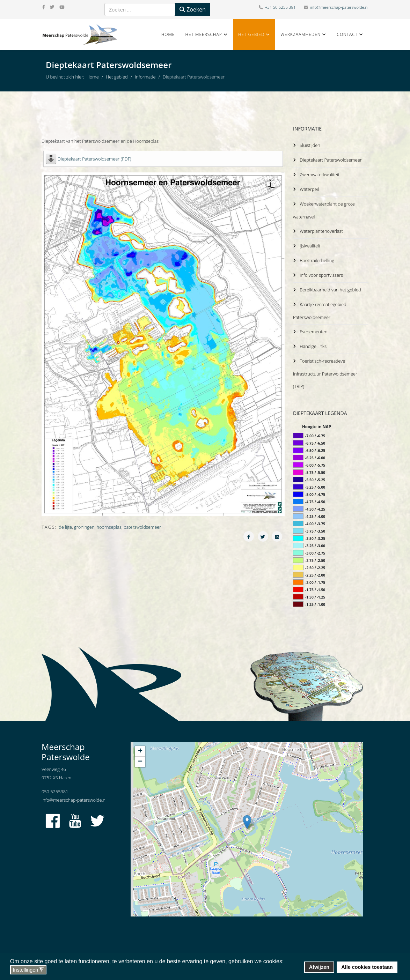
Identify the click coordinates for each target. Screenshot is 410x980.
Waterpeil (309, 188)
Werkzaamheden (301, 34)
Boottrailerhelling (317, 258)
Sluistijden (310, 145)
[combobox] (140, 9)
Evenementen (313, 328)
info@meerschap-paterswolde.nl (339, 7)
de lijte (65, 527)
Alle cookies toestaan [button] (367, 967)
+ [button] (140, 747)
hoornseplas (109, 527)
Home (168, 34)
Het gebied (251, 34)
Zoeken (193, 9)
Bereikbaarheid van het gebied (331, 287)
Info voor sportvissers (321, 272)
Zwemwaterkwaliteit (320, 174)
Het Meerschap (203, 34)
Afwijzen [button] (319, 967)
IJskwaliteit (310, 244)
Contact (347, 34)
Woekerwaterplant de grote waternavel (325, 209)
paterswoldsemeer (142, 527)
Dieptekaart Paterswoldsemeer (331, 159)
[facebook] (44, 7)
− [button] (140, 757)
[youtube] (62, 7)
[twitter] (52, 7)
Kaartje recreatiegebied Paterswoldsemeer (320, 307)
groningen (84, 527)
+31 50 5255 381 (280, 7)
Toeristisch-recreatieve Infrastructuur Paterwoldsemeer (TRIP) (326, 369)
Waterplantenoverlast (321, 229)
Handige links (313, 342)
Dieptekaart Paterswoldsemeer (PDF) (94, 159)
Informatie (145, 77)
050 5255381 (55, 787)
